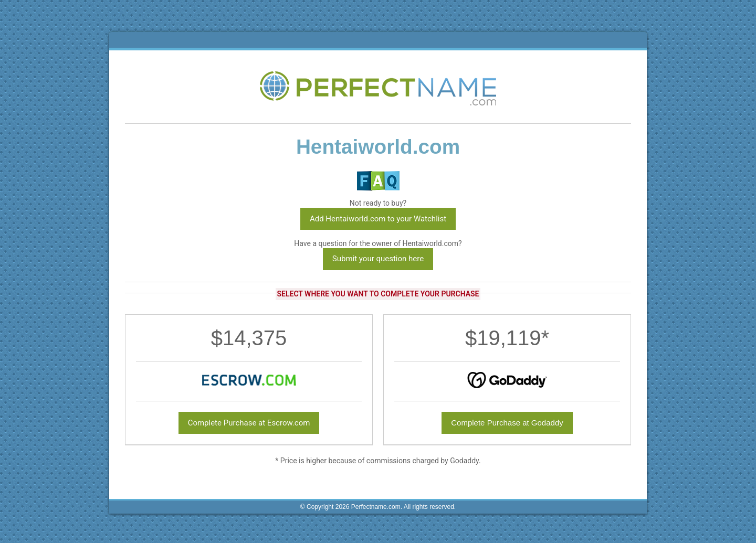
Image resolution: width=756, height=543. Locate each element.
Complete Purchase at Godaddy (507, 423)
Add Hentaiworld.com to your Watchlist (378, 219)
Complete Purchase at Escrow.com (249, 423)
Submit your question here (378, 259)
